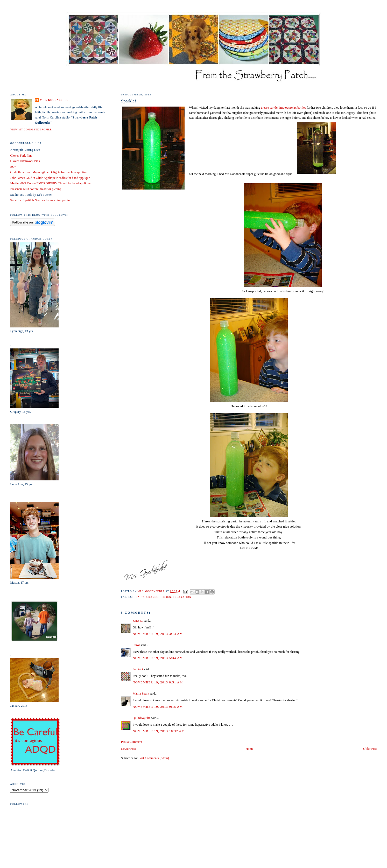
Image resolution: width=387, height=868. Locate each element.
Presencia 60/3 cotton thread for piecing (36, 189)
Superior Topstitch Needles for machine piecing (41, 200)
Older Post (370, 749)
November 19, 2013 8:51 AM (158, 682)
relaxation (182, 597)
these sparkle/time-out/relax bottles (283, 108)
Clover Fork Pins (21, 156)
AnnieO (138, 669)
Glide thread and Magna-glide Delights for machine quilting (49, 172)
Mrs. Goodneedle (54, 100)
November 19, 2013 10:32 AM (159, 731)
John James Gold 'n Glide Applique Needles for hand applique (50, 178)
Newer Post (128, 749)
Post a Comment (132, 742)
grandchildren (159, 597)
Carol (136, 645)
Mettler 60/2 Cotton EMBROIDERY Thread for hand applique (50, 183)
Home (249, 749)
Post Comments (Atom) (154, 758)
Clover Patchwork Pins (25, 161)
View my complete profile (31, 129)
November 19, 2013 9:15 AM (158, 707)
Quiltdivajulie (142, 718)
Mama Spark (141, 694)
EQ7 (13, 167)
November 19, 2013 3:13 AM (158, 634)
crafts (139, 597)
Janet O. (138, 621)
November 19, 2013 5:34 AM (158, 658)
